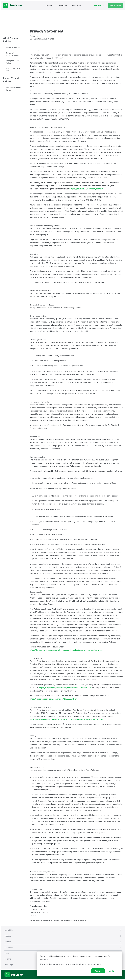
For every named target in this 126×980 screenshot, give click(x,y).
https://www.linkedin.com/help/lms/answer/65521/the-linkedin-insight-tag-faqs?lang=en (67, 719)
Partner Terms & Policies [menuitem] (11, 80)
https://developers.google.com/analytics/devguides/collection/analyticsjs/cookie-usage (66, 650)
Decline (112, 971)
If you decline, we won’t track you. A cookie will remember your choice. (71, 964)
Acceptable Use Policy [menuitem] (13, 62)
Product (50, 6)
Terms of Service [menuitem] (13, 48)
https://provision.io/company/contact (86, 189)
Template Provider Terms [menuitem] (14, 89)
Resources (76, 6)
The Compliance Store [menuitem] (13, 70)
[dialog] (80, 964)
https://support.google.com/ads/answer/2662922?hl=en (53, 699)
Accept (98, 971)
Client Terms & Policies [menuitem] (11, 40)
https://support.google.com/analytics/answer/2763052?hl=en (65, 688)
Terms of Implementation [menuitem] (12, 54)
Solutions (63, 6)
